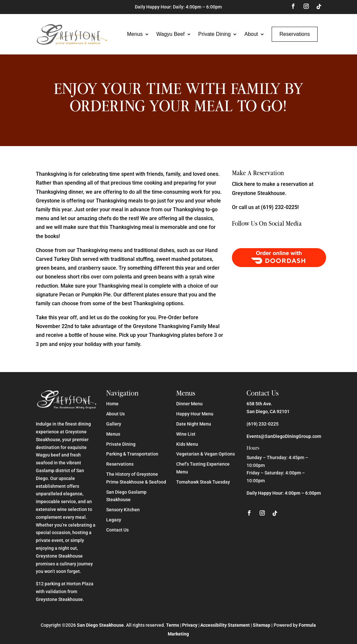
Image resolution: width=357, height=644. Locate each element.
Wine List (186, 434)
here (250, 184)
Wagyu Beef (171, 34)
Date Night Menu (194, 424)
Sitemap (262, 625)
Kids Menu (187, 444)
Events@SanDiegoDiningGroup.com (284, 436)
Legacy (114, 520)
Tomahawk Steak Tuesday (203, 482)
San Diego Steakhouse (100, 625)
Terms (173, 625)
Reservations (295, 34)
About (251, 34)
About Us (115, 414)
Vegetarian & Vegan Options (206, 454)
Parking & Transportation (132, 454)
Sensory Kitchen (123, 510)
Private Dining (215, 34)
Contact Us (117, 530)
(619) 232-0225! (280, 207)
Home (112, 404)
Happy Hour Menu (195, 414)
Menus (135, 34)
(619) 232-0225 (263, 424)
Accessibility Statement (225, 625)
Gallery (114, 424)
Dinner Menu (189, 404)
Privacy (190, 625)
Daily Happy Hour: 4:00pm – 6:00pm (284, 493)
